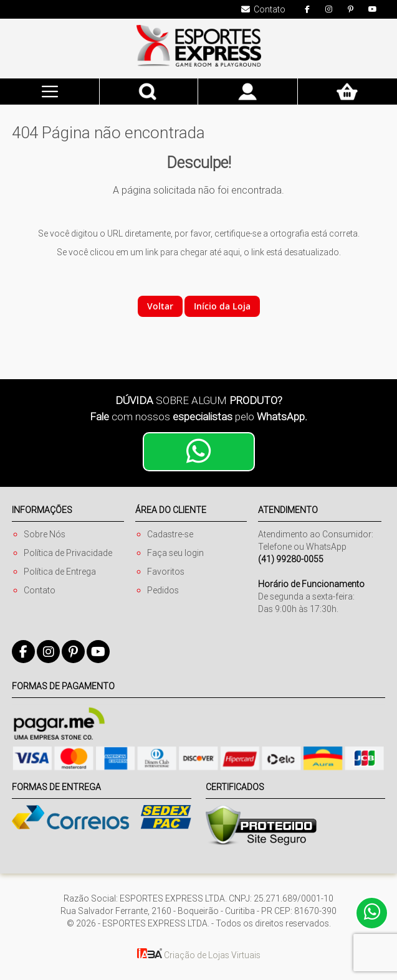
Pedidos (163, 590)
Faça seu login (175, 553)
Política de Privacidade (68, 553)
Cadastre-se (170, 534)
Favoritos (166, 572)
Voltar (160, 306)
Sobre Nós (45, 534)
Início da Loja (222, 306)
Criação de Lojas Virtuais (199, 955)
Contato (40, 590)
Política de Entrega (60, 572)
